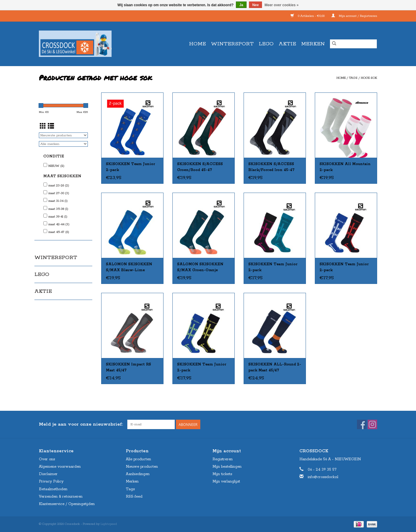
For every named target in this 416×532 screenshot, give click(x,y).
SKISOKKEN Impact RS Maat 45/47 (128, 367)
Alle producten (138, 459)
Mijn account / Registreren (354, 16)
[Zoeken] (353, 44)
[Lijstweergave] (51, 127)
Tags (353, 78)
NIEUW (56, 166)
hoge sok (369, 78)
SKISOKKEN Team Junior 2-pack (130, 167)
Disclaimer (48, 474)
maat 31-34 (58, 201)
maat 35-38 (58, 209)
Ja (241, 5)
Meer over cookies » (282, 5)
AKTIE (287, 44)
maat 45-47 (59, 232)
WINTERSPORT (232, 44)
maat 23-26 (59, 186)
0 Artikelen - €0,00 (308, 16)
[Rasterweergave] (43, 127)
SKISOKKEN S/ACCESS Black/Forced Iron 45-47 (271, 167)
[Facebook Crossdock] (362, 424)
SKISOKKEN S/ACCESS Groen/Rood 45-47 (200, 167)
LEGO (266, 44)
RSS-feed (134, 497)
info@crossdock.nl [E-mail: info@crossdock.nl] (323, 477)
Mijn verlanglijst (226, 481)
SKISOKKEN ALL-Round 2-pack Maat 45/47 (275, 367)
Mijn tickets (222, 474)
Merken (313, 44)
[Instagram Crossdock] (372, 424)
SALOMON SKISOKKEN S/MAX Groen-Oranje (200, 267)
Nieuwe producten (142, 467)
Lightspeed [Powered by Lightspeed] (109, 524)
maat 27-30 (59, 193)
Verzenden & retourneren (61, 497)
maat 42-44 (59, 224)
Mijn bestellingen (227, 467)
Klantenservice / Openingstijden (67, 504)
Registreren (223, 459)
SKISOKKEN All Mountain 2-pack (345, 167)
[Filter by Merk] (63, 144)
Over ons (47, 459)
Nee (255, 5)
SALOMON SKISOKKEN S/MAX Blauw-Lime (129, 267)
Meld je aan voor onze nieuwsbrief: (81, 424)
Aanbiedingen (138, 474)
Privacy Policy (51, 481)
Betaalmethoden (53, 489)
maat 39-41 (58, 217)
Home (197, 44)
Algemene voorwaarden (60, 467)
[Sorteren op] (63, 135)
